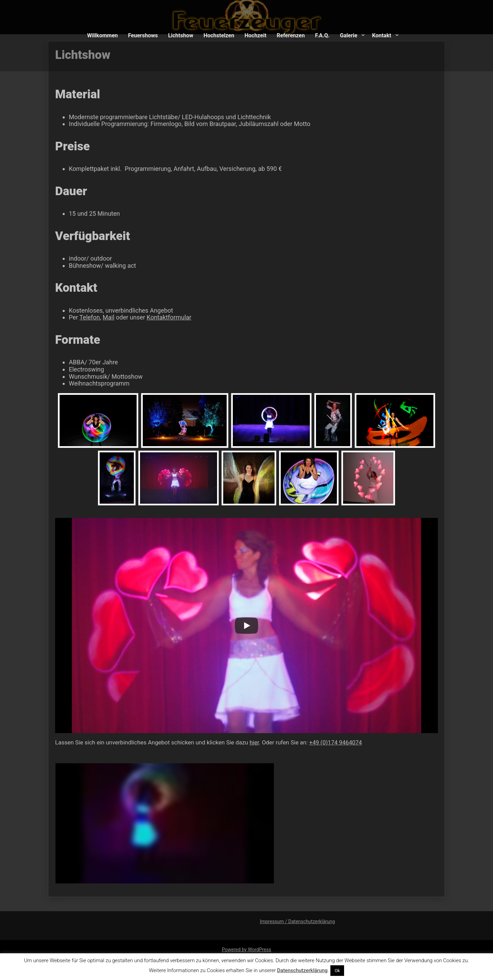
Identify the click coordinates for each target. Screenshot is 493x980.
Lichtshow (181, 35)
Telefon (92, 320)
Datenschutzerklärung (302, 970)
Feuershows (143, 35)
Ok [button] (337, 971)
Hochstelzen (219, 35)
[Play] (247, 623)
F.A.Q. (322, 35)
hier (254, 738)
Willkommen (102, 35)
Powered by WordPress (246, 950)
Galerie (349, 35)
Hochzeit (255, 35)
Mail (111, 320)
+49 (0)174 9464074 (334, 738)
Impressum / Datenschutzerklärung (297, 921)
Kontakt (382, 35)
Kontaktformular (170, 320)
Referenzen (291, 35)
